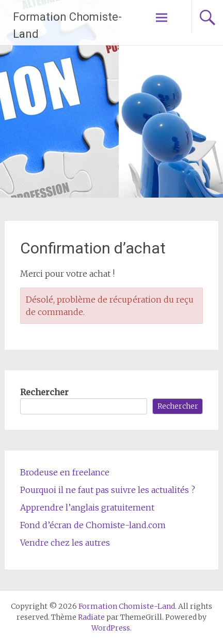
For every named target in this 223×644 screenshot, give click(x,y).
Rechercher (44, 392)
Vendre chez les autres (65, 543)
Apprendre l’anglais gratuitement (87, 507)
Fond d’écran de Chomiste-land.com (93, 525)
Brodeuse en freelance (65, 472)
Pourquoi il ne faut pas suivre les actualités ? (108, 490)
